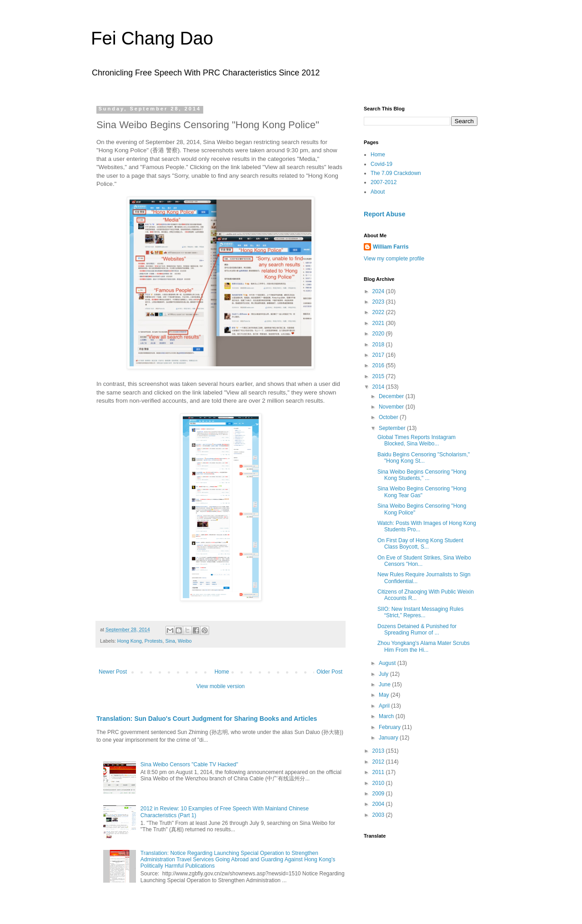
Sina (170, 641)
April (385, 706)
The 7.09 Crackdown (396, 173)
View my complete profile (394, 259)
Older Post (329, 672)
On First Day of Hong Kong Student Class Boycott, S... (420, 544)
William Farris (391, 247)
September (393, 428)
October (389, 417)
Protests (154, 641)
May (385, 695)
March (387, 716)
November (392, 407)
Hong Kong (130, 641)
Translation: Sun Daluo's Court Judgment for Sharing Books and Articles (207, 719)
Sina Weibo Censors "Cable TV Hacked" (189, 764)
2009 (379, 794)
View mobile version (221, 686)
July (384, 674)
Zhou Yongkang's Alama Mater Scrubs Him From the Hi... (424, 646)
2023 (379, 302)
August (388, 663)
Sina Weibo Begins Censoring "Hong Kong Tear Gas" (422, 492)
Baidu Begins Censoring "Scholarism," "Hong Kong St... (424, 458)
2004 (379, 804)
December (392, 396)
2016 (379, 365)
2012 (379, 762)
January (389, 738)
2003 (379, 815)
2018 (379, 345)
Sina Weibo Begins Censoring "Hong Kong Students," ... (422, 475)
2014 (379, 387)
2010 (379, 783)
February (390, 727)
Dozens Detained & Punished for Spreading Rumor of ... (417, 629)
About (378, 192)
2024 (379, 291)
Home (222, 672)
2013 (379, 751)
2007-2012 (384, 182)
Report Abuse (384, 214)
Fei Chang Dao (152, 38)
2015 (379, 376)
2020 (379, 334)
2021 (379, 323)
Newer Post (113, 672)
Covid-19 (381, 164)
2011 (379, 772)
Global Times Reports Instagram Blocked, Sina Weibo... (416, 440)
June (385, 684)
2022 (379, 312)
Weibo (185, 641)
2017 (379, 355)
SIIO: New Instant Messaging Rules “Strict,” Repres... (420, 612)
